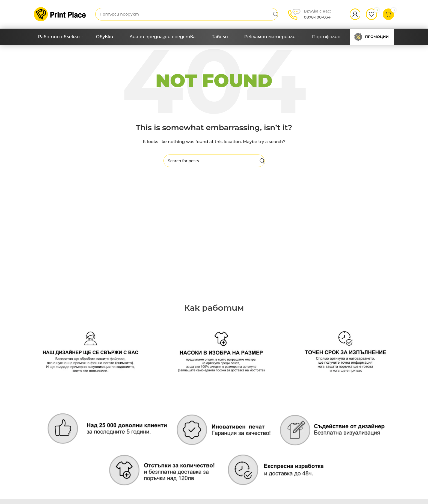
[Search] (187, 14)
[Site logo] (60, 14)
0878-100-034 (317, 14)
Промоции (377, 37)
